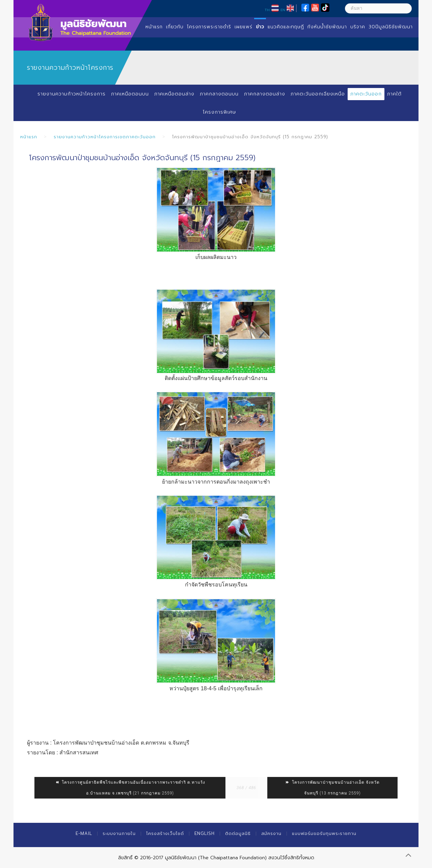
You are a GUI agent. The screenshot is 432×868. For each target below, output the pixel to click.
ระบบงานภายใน (119, 833)
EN (283, 10)
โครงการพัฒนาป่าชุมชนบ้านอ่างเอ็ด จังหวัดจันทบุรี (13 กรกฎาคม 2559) (332, 788)
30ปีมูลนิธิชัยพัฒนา (391, 27)
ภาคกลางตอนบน (219, 94)
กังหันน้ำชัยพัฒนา (327, 27)
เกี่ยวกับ (175, 27)
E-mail (84, 833)
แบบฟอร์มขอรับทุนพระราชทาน (324, 833)
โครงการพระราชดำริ (209, 27)
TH (267, 10)
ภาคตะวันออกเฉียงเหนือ (318, 94)
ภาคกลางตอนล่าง (265, 94)
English (205, 833)
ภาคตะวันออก (366, 94)
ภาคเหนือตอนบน (130, 94)
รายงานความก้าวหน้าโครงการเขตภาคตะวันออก (105, 137)
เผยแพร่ (244, 27)
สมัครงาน (271, 833)
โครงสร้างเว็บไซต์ (165, 833)
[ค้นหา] (378, 8)
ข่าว (260, 27)
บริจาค (358, 27)
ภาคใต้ (394, 94)
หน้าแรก (154, 27)
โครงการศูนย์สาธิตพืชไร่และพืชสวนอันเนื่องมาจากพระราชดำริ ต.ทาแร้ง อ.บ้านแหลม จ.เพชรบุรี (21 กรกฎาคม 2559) (130, 788)
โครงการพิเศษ (219, 112)
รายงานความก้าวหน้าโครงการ (72, 94)
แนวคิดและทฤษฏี (286, 27)
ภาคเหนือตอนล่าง (174, 94)
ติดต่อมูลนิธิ (238, 833)
